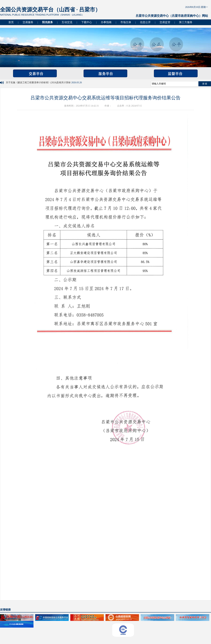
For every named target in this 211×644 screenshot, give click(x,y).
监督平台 (176, 73)
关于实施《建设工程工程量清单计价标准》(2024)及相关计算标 (39, 83)
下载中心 (87, 22)
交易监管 (165, 22)
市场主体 (126, 22)
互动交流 (67, 22)
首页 (11, 22)
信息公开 (145, 22)
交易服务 (28, 22)
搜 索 (205, 84)
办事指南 (106, 22)
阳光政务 (48, 22)
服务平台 (105, 73)
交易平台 (35, 73)
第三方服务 (186, 22)
